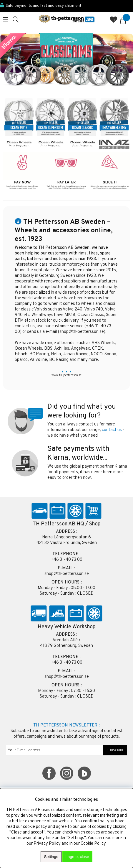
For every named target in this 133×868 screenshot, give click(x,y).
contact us (112, 430)
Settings (51, 857)
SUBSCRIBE (115, 750)
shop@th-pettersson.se (82, 332)
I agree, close (77, 857)
